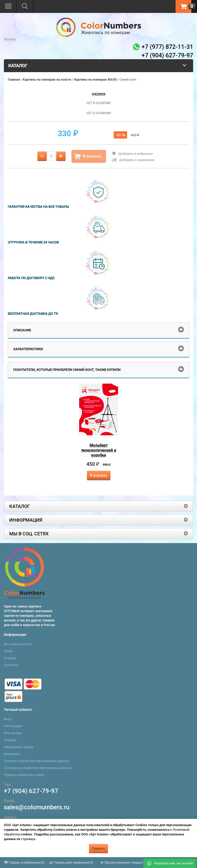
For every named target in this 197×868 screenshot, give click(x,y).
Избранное (12, 754)
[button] (170, 863)
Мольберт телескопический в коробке (99, 450)
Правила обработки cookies (24, 775)
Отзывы (10, 658)
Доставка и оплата (18, 644)
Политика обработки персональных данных (36, 761)
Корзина (10, 740)
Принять (99, 848)
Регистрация (13, 726)
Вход (7, 719)
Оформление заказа (18, 747)
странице (28, 839)
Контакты (11, 665)
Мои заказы (13, 733)
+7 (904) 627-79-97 (31, 791)
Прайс (8, 651)
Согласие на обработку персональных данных (38, 768)
